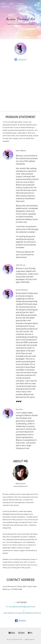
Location (20, 4)
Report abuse (30, 639)
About (11, 4)
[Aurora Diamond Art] (20, 49)
